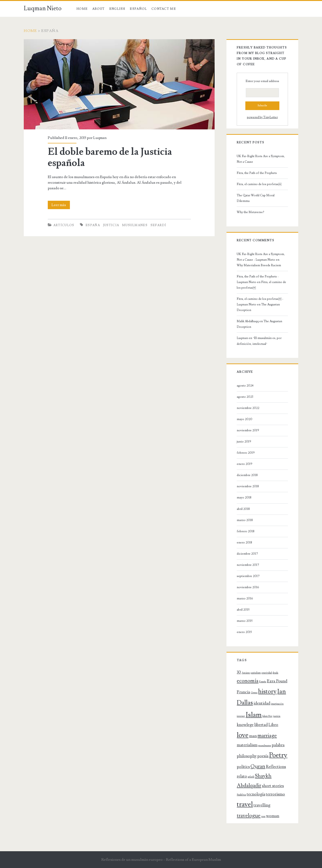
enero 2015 (244, 632)
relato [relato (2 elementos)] (242, 776)
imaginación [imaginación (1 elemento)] (277, 704)
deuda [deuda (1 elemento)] (275, 673)
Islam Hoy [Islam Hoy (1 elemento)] (267, 716)
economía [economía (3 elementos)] (248, 681)
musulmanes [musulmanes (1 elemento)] (265, 746)
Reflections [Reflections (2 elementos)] (276, 767)
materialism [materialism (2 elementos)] (247, 745)
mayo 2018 (244, 498)
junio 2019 (244, 442)
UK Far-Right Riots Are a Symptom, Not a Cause (261, 159)
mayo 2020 (245, 419)
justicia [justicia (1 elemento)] (277, 716)
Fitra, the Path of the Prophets (257, 173)
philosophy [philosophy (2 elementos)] (247, 756)
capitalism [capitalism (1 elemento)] (256, 673)
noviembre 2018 (248, 486)
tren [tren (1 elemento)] (263, 816)
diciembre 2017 (247, 554)
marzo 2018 (245, 520)
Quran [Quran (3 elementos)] (258, 766)
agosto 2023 (245, 397)
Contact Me (164, 9)
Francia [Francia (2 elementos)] (243, 692)
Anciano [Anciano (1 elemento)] (246, 673)
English (117, 9)
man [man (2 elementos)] (253, 736)
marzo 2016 (245, 598)
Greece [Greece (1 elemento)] (254, 693)
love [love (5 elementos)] (243, 735)
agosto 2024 (245, 386)
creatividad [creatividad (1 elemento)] (267, 673)
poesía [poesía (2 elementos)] (263, 756)
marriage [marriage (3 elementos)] (267, 736)
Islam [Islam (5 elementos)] (254, 715)
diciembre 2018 (247, 475)
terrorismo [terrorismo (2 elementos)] (275, 794)
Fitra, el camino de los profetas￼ (259, 184)
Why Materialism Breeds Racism (259, 265)
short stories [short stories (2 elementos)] (273, 786)
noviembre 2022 (248, 408)
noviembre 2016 (248, 587)
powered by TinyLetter (262, 117)
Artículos (64, 225)
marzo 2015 (245, 621)
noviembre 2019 (248, 430)
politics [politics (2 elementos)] (243, 767)
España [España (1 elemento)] (263, 682)
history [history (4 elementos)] (267, 692)
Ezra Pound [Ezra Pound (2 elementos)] (277, 681)
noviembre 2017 (248, 565)
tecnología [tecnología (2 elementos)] (256, 794)
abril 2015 (243, 610)
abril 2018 (243, 509)
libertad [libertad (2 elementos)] (261, 725)
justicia (111, 225)
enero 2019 (245, 464)
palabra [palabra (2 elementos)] (278, 745)
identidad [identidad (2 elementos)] (262, 703)
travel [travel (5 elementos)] (245, 804)
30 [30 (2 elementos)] (239, 672)
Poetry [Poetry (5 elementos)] (278, 755)
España (93, 225)
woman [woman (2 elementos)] (273, 816)
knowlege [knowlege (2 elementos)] (245, 725)
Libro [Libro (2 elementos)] (273, 725)
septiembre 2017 (248, 576)
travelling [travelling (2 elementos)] (262, 805)
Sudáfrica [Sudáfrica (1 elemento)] (241, 795)
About (99, 9)
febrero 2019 (246, 453)
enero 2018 (244, 543)
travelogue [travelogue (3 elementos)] (249, 816)
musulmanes (135, 225)
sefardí (158, 225)
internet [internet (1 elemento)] (241, 716)
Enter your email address (262, 81)
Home (82, 9)
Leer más (61, 205)
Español (138, 9)
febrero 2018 (246, 531)
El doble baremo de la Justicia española (110, 157)
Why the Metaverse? (250, 212)
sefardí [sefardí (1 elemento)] (251, 777)
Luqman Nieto (43, 8)
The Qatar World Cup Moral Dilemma (256, 198)
